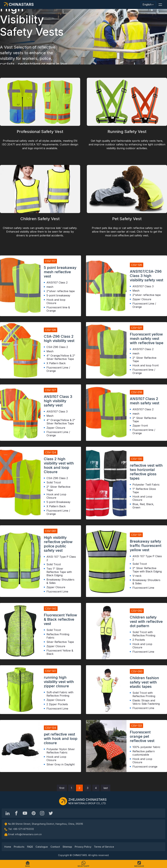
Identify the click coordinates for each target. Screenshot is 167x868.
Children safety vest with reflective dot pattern (146, 621)
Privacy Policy (83, 847)
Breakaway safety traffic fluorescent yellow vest (146, 546)
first (62, 788)
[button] (160, 4)
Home (8, 847)
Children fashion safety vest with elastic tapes (144, 682)
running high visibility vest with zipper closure (59, 682)
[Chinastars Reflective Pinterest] (34, 813)
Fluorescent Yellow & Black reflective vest (60, 619)
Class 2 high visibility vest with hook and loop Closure (59, 465)
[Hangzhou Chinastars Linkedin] (8, 813)
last (106, 788)
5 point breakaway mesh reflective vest (60, 272)
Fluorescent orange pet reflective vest (142, 736)
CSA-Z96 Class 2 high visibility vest (59, 339)
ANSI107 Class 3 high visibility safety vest (58, 401)
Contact (55, 847)
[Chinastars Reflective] (25, 813)
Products (19, 847)
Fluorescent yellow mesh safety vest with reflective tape (147, 339)
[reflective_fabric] (42, 813)
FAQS (30, 847)
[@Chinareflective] (51, 813)
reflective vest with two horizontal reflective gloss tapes (146, 472)
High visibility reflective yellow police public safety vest (58, 544)
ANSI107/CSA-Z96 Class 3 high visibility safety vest (146, 276)
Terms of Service (104, 847)
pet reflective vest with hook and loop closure (61, 739)
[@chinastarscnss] (16, 813)
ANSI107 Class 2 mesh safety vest (145, 401)
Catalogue (42, 847)
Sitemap (67, 847)
